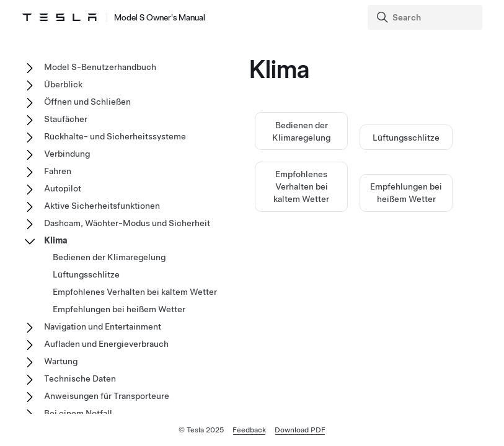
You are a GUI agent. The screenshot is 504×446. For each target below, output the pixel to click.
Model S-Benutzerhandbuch (100, 67)
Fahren (58, 171)
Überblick (63, 84)
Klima (56, 240)
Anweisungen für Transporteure (107, 396)
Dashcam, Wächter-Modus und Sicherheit (127, 223)
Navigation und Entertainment (103, 326)
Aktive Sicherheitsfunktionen (102, 206)
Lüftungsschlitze (406, 138)
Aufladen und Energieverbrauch (106, 344)
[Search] (426, 17)
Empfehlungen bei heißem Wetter (119, 309)
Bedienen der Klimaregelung (109, 257)
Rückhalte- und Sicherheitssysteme (115, 136)
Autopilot (63, 188)
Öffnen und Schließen (87, 102)
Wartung (61, 361)
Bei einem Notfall (78, 413)
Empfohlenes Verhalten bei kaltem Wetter (301, 186)
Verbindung (67, 154)
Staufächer (66, 119)
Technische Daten (80, 378)
